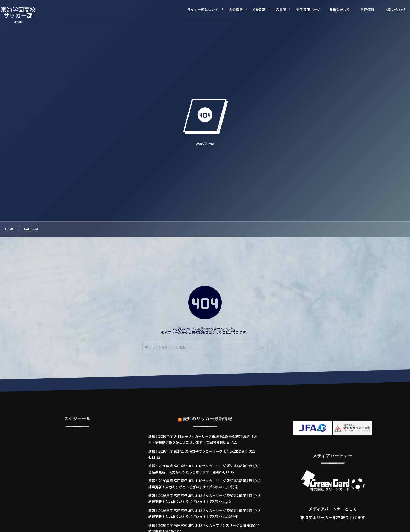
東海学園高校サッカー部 (26, 12)
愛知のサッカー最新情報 (207, 413)
